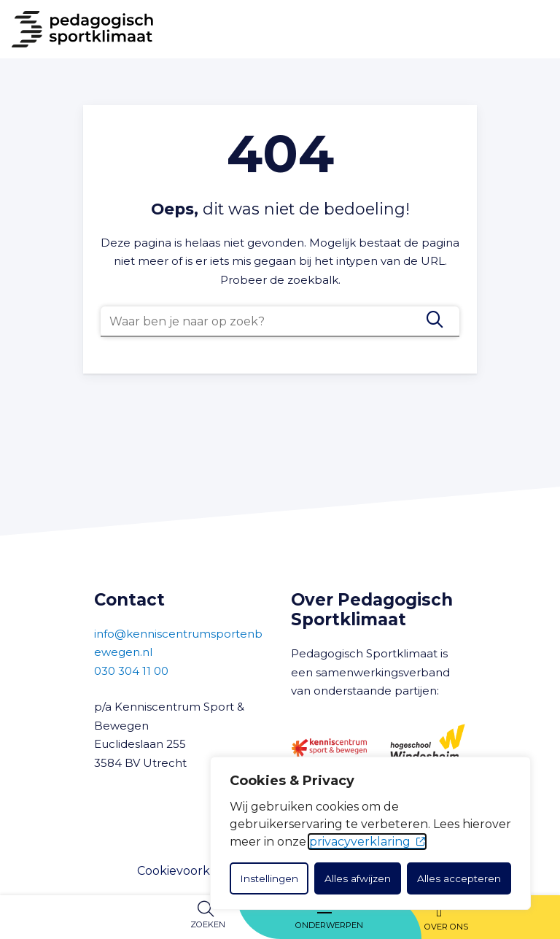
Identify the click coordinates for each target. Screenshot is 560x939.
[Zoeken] (435, 320)
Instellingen (269, 878)
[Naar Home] (77, 29)
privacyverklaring (367, 842)
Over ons (446, 927)
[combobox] (280, 322)
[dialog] (370, 833)
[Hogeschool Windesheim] (428, 748)
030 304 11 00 (131, 671)
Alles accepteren (459, 878)
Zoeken (208, 924)
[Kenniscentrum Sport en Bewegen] (329, 747)
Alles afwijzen (358, 878)
